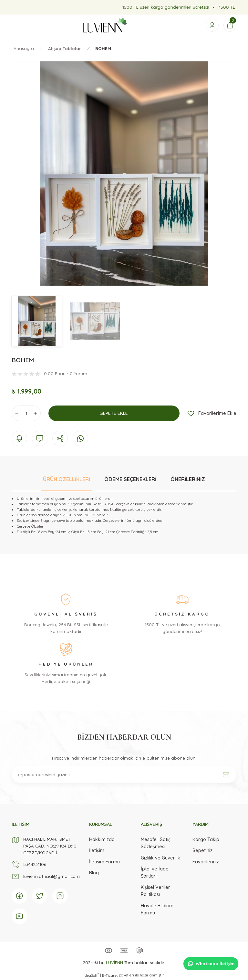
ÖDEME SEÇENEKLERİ (130, 479)
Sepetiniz (202, 850)
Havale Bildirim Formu (157, 909)
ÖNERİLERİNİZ (188, 479)
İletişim (97, 850)
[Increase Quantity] (36, 413)
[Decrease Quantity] (17, 413)
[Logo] (105, 25)
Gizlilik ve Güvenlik (160, 858)
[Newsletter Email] (124, 775)
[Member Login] (212, 25)
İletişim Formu (104, 862)
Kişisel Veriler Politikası (155, 891)
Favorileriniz (206, 862)
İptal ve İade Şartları (155, 872)
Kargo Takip (206, 839)
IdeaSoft (91, 975)
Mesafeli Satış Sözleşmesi (156, 843)
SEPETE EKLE (114, 413)
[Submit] (226, 775)
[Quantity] (26, 413)
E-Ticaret (110, 975)
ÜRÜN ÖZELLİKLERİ (67, 479)
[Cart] (230, 25)
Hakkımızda (102, 839)
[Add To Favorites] (212, 413)
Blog (94, 873)
